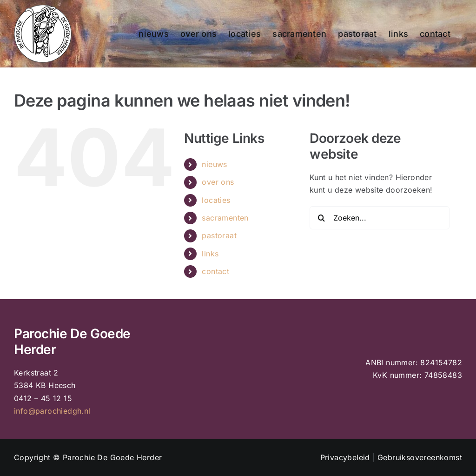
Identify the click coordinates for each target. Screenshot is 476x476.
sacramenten (225, 218)
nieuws (214, 164)
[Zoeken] (321, 218)
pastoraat (219, 235)
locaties (216, 200)
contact (215, 271)
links (210, 254)
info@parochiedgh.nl (52, 411)
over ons (218, 182)
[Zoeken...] (380, 218)
